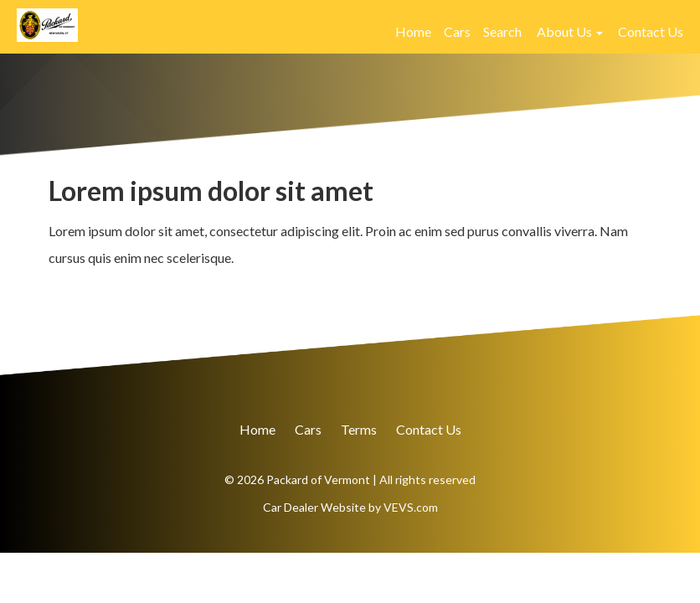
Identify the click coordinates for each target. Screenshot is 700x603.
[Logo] (47, 23)
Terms (359, 429)
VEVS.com (411, 507)
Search (502, 31)
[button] (570, 32)
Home (413, 31)
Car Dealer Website (314, 507)
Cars (457, 31)
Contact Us (651, 31)
